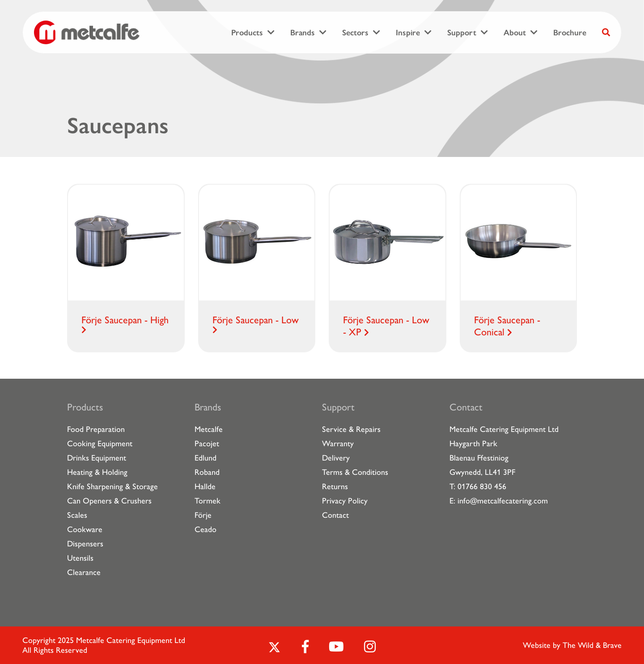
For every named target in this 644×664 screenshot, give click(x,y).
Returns (335, 486)
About (515, 33)
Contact (335, 515)
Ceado (205, 529)
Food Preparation (96, 429)
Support (462, 33)
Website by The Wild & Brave (572, 645)
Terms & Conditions (355, 472)
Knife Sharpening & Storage (112, 486)
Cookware (85, 529)
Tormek (208, 501)
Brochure (570, 33)
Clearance (84, 572)
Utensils (80, 558)
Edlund (205, 458)
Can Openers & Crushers (109, 501)
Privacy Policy (345, 501)
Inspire (408, 33)
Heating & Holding (97, 472)
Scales (77, 515)
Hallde (205, 486)
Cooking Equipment (100, 444)
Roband (207, 472)
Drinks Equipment (97, 458)
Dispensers (85, 544)
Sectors (355, 33)
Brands (303, 33)
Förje (203, 515)
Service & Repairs (351, 429)
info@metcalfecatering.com (503, 501)
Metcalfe (209, 429)
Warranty (338, 444)
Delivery (336, 458)
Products (247, 33)
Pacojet (207, 444)
